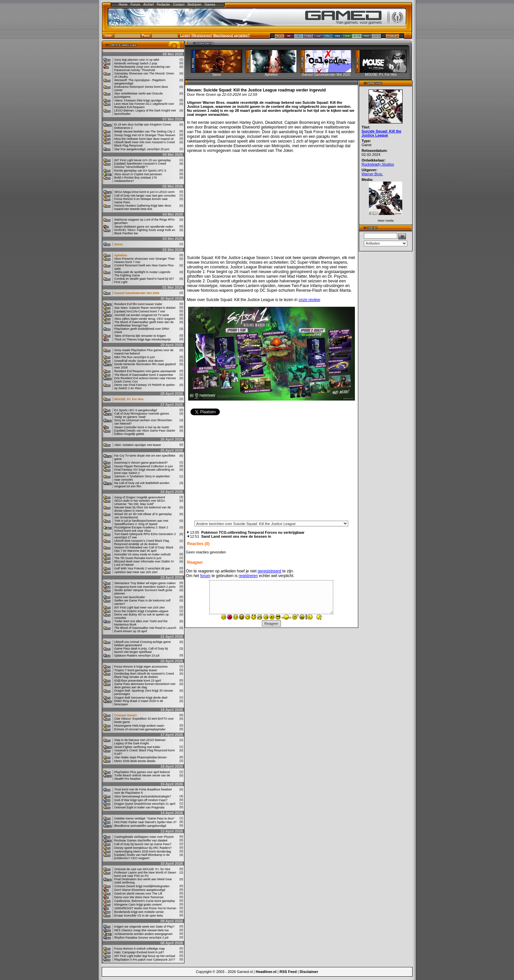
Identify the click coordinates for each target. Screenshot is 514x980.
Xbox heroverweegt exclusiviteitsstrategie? (143, 796)
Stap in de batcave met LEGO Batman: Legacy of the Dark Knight (140, 742)
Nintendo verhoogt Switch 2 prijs (136, 63)
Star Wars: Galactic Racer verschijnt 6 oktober (145, 308)
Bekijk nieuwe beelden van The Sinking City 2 (145, 132)
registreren (248, 576)
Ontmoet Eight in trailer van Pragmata (140, 807)
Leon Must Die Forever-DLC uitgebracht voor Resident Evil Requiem (144, 105)
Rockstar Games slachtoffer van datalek (141, 840)
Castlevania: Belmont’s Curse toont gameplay (145, 901)
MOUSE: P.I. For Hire (129, 399)
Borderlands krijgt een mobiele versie (139, 912)
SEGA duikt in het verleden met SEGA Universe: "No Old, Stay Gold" (140, 502)
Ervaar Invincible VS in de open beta (139, 916)
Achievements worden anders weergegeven (144, 934)
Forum (135, 5)
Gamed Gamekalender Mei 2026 (137, 293)
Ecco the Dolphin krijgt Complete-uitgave (142, 611)
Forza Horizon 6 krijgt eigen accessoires (141, 667)
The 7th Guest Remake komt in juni (138, 558)
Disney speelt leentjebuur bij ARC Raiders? (143, 848)
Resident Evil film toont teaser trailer (138, 304)
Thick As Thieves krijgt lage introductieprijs (143, 339)
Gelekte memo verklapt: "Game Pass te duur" (145, 818)
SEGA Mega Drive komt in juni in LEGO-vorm (145, 192)
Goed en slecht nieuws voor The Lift (138, 894)
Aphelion (121, 255)
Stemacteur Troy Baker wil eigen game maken (145, 583)
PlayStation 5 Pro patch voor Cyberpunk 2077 (145, 960)
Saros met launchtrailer (130, 597)
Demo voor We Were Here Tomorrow (139, 897)
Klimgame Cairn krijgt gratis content (138, 905)
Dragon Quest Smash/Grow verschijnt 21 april (145, 804)
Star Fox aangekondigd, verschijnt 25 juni (142, 149)
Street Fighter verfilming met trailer (137, 747)
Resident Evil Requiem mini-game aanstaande (145, 371)
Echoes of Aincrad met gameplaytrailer (140, 729)
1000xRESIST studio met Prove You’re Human (145, 908)
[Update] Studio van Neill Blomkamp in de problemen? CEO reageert (142, 856)
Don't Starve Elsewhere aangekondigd (140, 890)
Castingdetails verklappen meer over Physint (144, 837)
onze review (309, 300)
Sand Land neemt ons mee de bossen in (236, 536)
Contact (179, 5)
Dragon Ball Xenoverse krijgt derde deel (141, 698)
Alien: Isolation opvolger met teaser (138, 445)
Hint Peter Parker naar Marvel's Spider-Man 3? (146, 822)
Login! (185, 35)
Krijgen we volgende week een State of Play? (145, 927)
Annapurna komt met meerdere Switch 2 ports (145, 587)
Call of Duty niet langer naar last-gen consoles (145, 196)
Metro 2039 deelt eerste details (135, 761)
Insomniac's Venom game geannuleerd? (141, 463)
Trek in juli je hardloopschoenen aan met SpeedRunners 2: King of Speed (141, 522)
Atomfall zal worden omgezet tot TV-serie (142, 315)
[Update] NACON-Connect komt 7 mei (140, 311)
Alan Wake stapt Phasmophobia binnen (141, 757)
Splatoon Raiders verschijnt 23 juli (137, 656)
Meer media (386, 221)
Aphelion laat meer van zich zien (136, 572)
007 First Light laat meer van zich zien (140, 607)
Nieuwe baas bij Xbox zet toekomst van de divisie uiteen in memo (143, 509)
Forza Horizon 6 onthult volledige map (140, 949)
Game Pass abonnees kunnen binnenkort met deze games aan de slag (145, 686)
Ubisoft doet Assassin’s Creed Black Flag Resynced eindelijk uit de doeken (142, 542)
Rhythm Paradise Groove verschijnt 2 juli (142, 938)
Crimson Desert (126, 715)
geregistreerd (269, 571)
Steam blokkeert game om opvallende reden (144, 227)
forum (205, 576)
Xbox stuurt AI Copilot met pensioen (138, 174)
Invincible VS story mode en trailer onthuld (143, 554)
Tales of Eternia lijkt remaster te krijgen (140, 336)
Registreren (202, 35)
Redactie (163, 5)
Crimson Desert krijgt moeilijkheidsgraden (142, 886)
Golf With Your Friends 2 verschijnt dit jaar (142, 568)
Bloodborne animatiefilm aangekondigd (140, 826)
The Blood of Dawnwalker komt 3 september (144, 375)
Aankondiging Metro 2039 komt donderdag (143, 851)
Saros (119, 244)
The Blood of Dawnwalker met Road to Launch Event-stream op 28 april (145, 630)
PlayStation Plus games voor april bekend (142, 772)
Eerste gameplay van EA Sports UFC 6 (140, 171)
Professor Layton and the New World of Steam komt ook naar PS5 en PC (145, 874)
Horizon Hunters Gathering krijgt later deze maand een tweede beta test (143, 207)
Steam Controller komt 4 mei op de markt (142, 427)
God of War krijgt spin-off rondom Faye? (141, 800)
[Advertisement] (272, 470)
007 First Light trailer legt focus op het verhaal (145, 956)
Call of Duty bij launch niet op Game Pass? (143, 844)
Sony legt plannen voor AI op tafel (137, 60)
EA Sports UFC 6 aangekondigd (136, 410)
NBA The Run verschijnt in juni (135, 357)
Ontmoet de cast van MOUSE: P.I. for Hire (142, 869)
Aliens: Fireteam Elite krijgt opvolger (138, 100)
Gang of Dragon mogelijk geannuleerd (140, 497)
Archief (149, 5)
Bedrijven (194, 5)
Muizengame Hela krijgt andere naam (139, 726)
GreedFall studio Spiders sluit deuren (139, 361)
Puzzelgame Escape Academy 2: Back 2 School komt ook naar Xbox (141, 529)
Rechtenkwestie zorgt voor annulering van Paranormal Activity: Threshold (142, 68)
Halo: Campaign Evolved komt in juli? (139, 952)
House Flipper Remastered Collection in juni (144, 466)
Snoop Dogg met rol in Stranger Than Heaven (145, 135)
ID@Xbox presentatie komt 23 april (138, 681)
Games (210, 5)
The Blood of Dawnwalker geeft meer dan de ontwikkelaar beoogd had (144, 324)
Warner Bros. (372, 174)
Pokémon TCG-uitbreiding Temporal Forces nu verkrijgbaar (253, 532)
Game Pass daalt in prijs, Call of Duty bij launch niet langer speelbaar (141, 650)
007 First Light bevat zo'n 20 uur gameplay (143, 160)
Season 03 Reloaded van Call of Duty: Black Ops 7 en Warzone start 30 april (144, 549)
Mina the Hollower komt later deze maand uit (144, 139)
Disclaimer (309, 972)
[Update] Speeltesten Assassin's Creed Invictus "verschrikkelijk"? (140, 165)
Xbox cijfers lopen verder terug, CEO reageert (145, 319)
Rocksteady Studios (378, 164)
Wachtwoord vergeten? (231, 35)
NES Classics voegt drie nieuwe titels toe (142, 930)
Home (123, 5)
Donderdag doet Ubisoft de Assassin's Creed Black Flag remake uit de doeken (144, 675)
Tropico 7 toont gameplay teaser (136, 670)
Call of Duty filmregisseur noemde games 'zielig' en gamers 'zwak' (142, 415)
